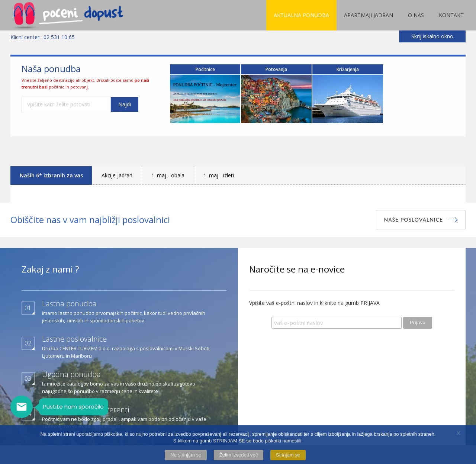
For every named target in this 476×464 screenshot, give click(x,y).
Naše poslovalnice (413, 220)
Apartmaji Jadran (369, 15)
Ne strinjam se (186, 455)
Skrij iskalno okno (432, 36)
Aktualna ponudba (301, 15)
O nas (416, 15)
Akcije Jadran (117, 175)
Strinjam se (288, 455)
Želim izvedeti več (239, 455)
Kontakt (451, 15)
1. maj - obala (168, 175)
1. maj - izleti (219, 175)
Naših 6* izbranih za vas (51, 175)
